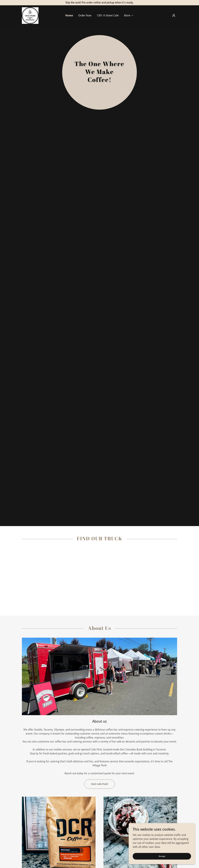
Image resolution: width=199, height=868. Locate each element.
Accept (162, 856)
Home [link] (69, 15)
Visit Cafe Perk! (99, 784)
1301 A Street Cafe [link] (108, 15)
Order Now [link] (85, 15)
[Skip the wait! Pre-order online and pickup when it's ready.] (99, 3)
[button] (129, 16)
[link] (30, 15)
